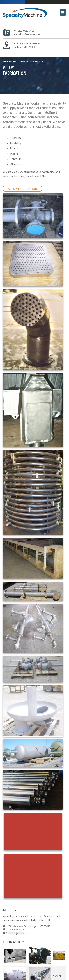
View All (57, 976)
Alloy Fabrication (23, 189)
